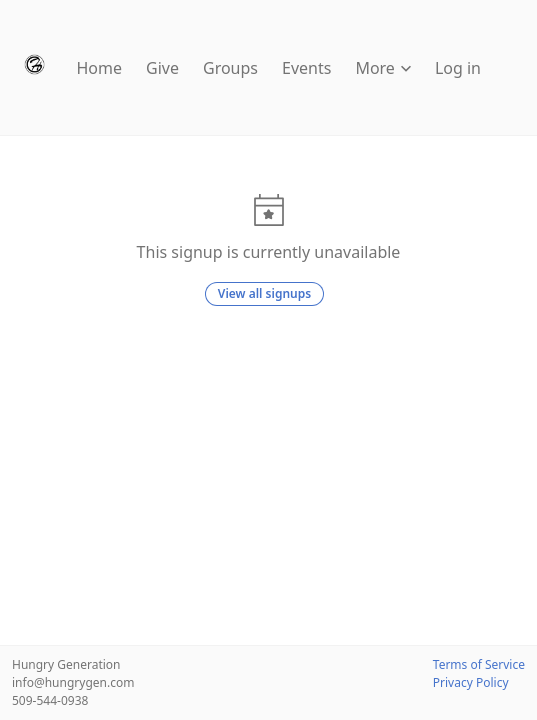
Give (162, 68)
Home (100, 68)
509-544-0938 (50, 700)
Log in (458, 68)
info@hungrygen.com (73, 682)
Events (306, 68)
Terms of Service (479, 664)
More (383, 68)
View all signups (264, 293)
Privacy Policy (471, 682)
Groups (230, 68)
